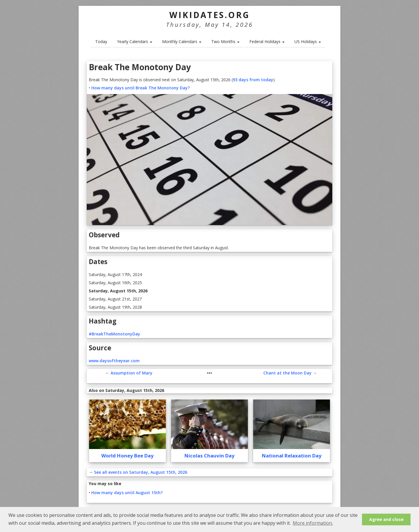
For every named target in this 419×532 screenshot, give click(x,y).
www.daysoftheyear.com (114, 361)
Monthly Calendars (182, 41)
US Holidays (308, 41)
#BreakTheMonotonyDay (114, 334)
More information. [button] (313, 523)
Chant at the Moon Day (287, 373)
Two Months (225, 41)
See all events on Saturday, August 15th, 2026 (141, 472)
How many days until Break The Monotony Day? (141, 88)
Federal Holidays (267, 41)
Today (101, 41)
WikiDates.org (210, 15)
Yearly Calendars (135, 41)
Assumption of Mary (132, 373)
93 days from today (253, 80)
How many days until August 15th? (127, 493)
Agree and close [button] (386, 519)
